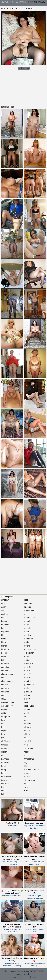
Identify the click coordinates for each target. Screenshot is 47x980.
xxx (26, 794)
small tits (28, 741)
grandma (5, 748)
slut (26, 738)
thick (27, 755)
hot (3, 773)
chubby (5, 671)
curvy (4, 699)
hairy (3, 755)
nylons (27, 646)
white (27, 787)
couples (5, 685)
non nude (29, 639)
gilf (3, 738)
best (3, 628)
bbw (3, 618)
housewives (7, 777)
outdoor (28, 660)
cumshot (5, 692)
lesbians (28, 603)
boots (4, 656)
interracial (6, 784)
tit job (27, 762)
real (26, 702)
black (4, 642)
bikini (4, 639)
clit (3, 678)
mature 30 (29, 663)
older (27, 656)
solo (26, 745)
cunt (3, 695)
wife (26, 791)
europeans (6, 717)
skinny (27, 734)
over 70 (28, 678)
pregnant (28, 692)
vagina (27, 777)
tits (26, 766)
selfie (27, 713)
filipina (4, 731)
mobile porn (30, 618)
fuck (3, 734)
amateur (5, 600)
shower (28, 727)
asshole (5, 614)
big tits (4, 635)
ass (3, 610)
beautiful (5, 625)
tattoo (27, 752)
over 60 (28, 674)
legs (26, 600)
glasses (5, 745)
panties (28, 681)
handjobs (5, 762)
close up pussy (8, 681)
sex (26, 717)
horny (4, 770)
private (27, 695)
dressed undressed (10, 702)
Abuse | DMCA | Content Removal (17, 971)
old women (29, 653)
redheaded (29, 706)
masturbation (30, 610)
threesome (29, 759)
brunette (5, 663)
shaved (28, 724)
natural (28, 632)
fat (2, 724)
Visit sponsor (24, 68)
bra (3, 660)
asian (4, 607)
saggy (27, 709)
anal (3, 603)
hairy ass (5, 759)
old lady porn (30, 649)
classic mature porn (10, 674)
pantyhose (29, 685)
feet (3, 727)
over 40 (28, 667)
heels (4, 766)
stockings (29, 748)
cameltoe (5, 667)
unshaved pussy (32, 770)
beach (4, 621)
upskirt (27, 773)
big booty (5, 632)
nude (27, 642)
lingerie (28, 607)
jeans (4, 787)
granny (4, 752)
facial (4, 720)
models (28, 621)
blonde (4, 646)
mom (27, 625)
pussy (27, 699)
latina (4, 794)
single (27, 731)
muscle (28, 628)
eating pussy (7, 706)
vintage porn (30, 780)
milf (26, 614)
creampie (5, 688)
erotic (4, 713)
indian (4, 780)
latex (3, 791)
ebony (4, 709)
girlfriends (6, 741)
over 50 (28, 671)
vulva (27, 784)
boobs (4, 653)
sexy (27, 720)
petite (27, 688)
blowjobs (5, 649)
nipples (28, 635)
